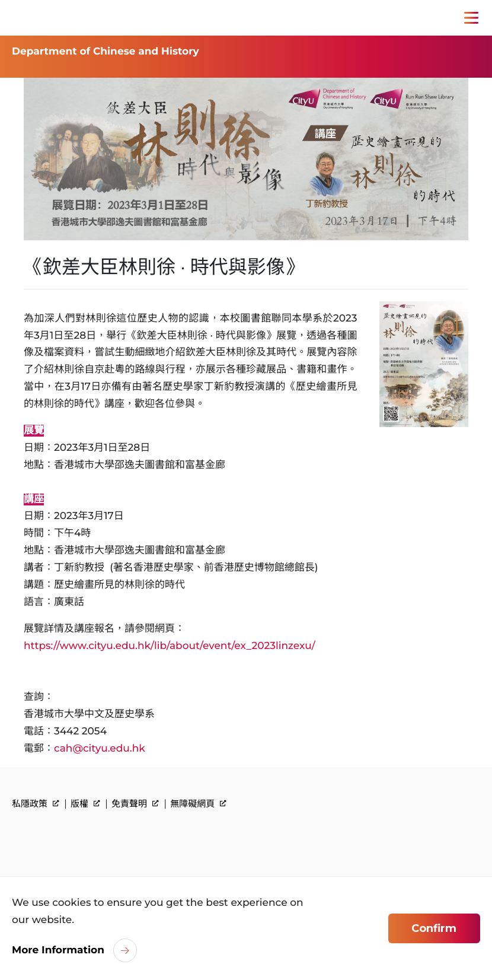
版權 (85, 804)
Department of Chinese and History (106, 52)
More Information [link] (58, 950)
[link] (68, 843)
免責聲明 (135, 804)
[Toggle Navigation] (471, 18)
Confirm (434, 928)
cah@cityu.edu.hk (100, 749)
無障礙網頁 (198, 804)
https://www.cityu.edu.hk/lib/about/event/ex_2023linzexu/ (170, 646)
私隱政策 (36, 804)
